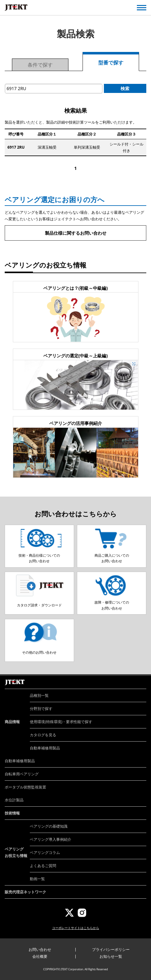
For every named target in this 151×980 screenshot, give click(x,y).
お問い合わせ (40, 949)
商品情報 (12, 722)
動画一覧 (37, 879)
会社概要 (40, 956)
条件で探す (40, 65)
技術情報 (12, 813)
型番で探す (111, 63)
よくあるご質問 (43, 866)
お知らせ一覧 (111, 956)
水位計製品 (14, 800)
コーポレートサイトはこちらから (76, 928)
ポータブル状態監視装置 (25, 787)
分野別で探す (41, 709)
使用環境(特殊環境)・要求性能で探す (61, 722)
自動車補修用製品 (45, 748)
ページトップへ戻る (139, 676)
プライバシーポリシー (111, 949)
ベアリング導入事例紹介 (51, 839)
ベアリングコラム (45, 852)
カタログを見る (43, 735)
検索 (125, 88)
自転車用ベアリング (22, 774)
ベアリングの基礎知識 (49, 826)
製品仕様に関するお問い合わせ (76, 233)
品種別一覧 (39, 695)
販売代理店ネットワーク (25, 892)
